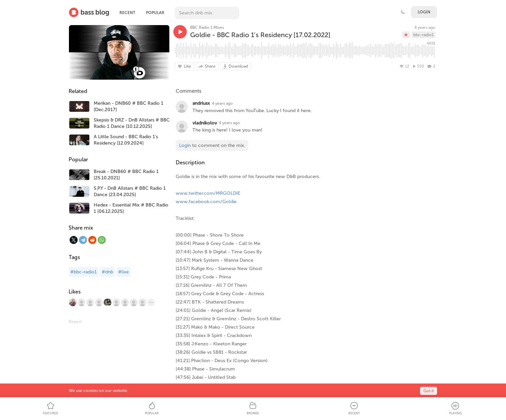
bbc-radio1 (424, 35)
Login (424, 12)
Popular (155, 13)
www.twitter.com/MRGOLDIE (208, 193)
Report (75, 322)
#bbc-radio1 (83, 272)
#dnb (107, 272)
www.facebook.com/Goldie (206, 202)
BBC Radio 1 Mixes (207, 27)
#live (123, 272)
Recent (127, 13)
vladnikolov (205, 123)
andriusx (201, 103)
